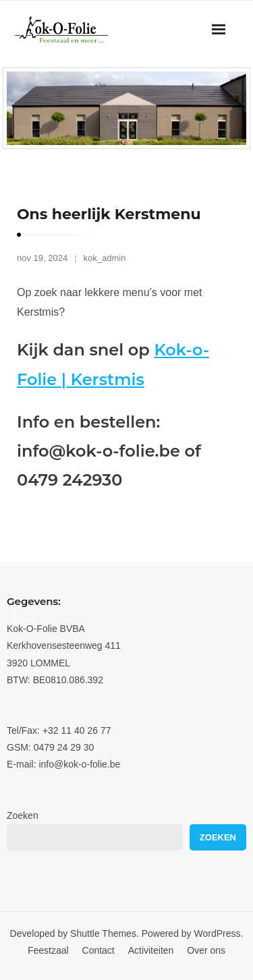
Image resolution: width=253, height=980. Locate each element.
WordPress (218, 933)
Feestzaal (48, 950)
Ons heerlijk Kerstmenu (109, 214)
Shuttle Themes (103, 933)
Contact (99, 950)
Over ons (206, 950)
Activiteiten (151, 950)
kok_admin (105, 258)
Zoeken (23, 815)
